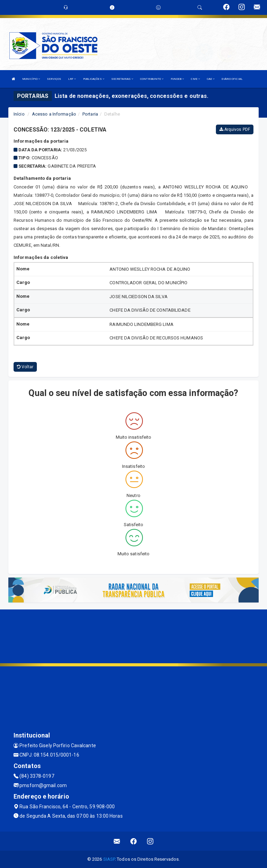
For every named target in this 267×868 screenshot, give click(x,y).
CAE (211, 79)
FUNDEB (177, 79)
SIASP (109, 859)
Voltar (25, 367)
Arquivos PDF (235, 129)
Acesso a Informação (54, 114)
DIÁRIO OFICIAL (232, 79)
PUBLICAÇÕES (94, 79)
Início (19, 114)
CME (195, 79)
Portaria (90, 114)
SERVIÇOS (54, 79)
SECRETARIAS (122, 79)
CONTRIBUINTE (152, 79)
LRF (72, 79)
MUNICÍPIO (31, 79)
